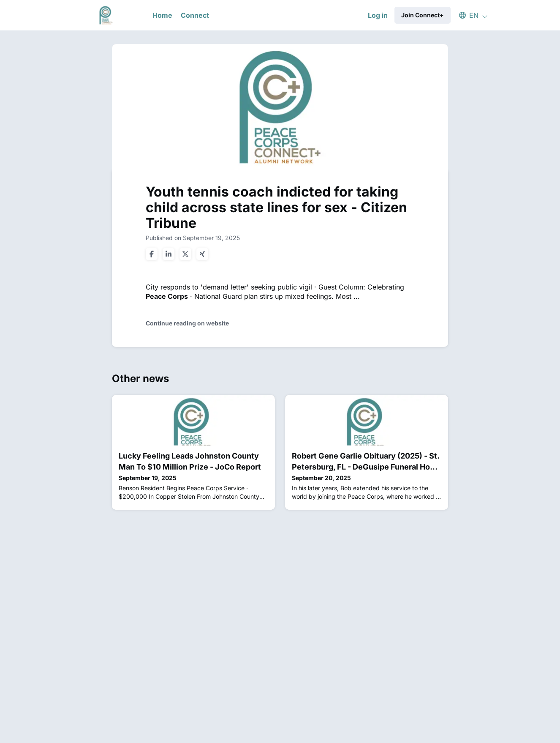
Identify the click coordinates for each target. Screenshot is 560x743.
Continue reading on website (187, 323)
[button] (469, 15)
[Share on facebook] (152, 254)
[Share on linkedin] (169, 254)
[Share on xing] (202, 254)
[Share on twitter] (185, 254)
